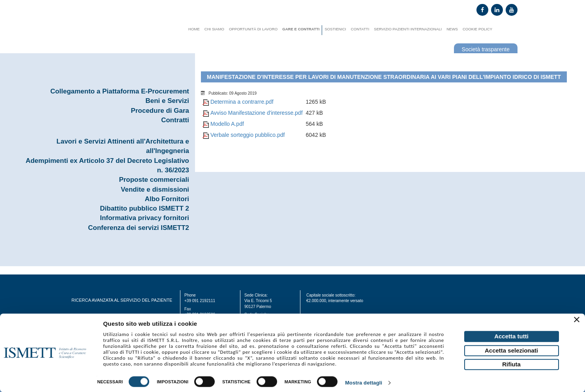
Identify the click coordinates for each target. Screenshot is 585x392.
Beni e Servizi (167, 101)
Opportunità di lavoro (253, 29)
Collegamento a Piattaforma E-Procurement (120, 91)
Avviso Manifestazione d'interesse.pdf (257, 113)
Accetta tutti (511, 336)
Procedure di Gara (160, 111)
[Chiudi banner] (578, 321)
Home (194, 29)
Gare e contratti (301, 29)
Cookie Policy (477, 29)
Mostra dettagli (364, 383)
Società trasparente (486, 49)
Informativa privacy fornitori (144, 218)
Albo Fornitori (167, 199)
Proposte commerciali (154, 180)
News (452, 29)
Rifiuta (511, 364)
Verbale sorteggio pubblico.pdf (247, 135)
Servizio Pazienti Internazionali (408, 29)
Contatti (360, 29)
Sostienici (335, 29)
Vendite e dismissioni (155, 189)
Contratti (175, 120)
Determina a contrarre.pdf (242, 102)
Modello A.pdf (227, 124)
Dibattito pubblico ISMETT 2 (144, 208)
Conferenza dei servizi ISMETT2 (139, 228)
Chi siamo (214, 29)
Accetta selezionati (511, 350)
